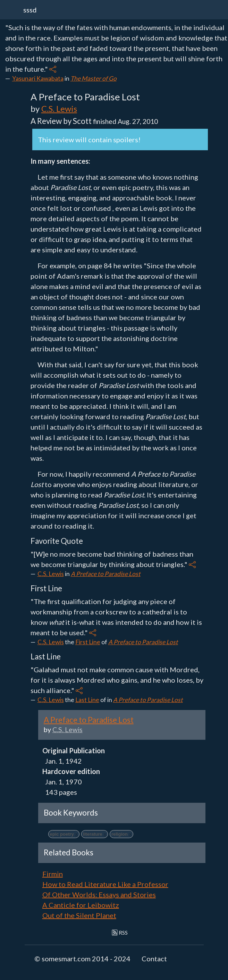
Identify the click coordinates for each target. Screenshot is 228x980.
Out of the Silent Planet (79, 915)
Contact (154, 959)
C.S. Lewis (59, 109)
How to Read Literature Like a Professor (105, 884)
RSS (120, 932)
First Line (88, 642)
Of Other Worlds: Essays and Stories (99, 894)
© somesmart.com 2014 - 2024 (82, 959)
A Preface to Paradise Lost (106, 574)
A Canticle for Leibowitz (81, 905)
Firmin (53, 874)
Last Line (87, 700)
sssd (30, 10)
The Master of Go (94, 78)
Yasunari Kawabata (38, 78)
